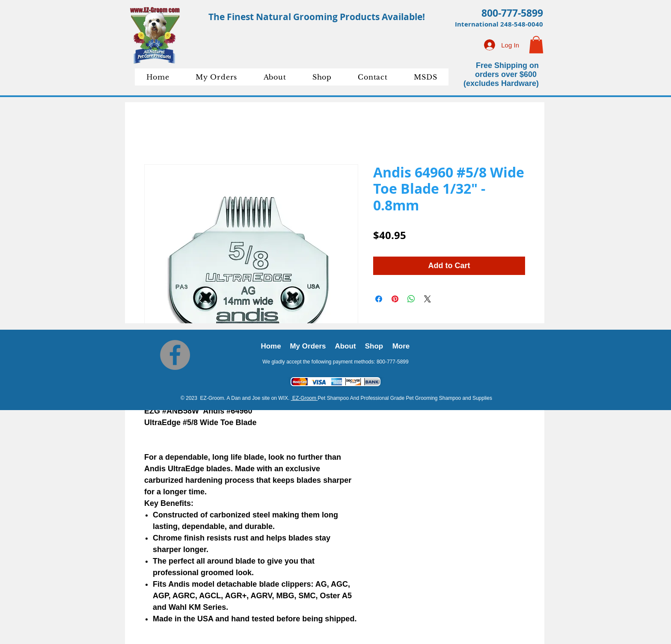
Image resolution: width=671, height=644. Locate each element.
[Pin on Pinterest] (395, 299)
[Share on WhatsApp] (411, 299)
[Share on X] (428, 299)
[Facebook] (175, 355)
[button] (536, 45)
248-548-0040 (522, 24)
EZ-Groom (304, 398)
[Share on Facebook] (379, 299)
